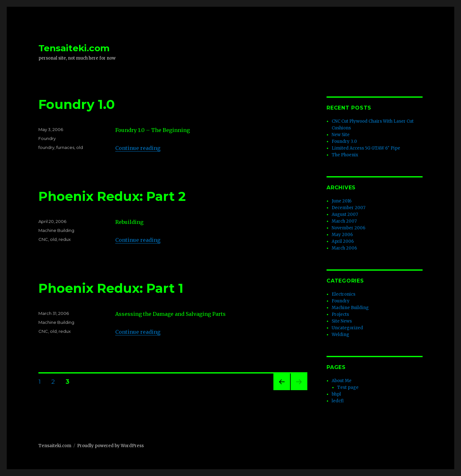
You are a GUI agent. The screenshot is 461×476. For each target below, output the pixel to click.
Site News (342, 321)
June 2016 (342, 201)
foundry (46, 147)
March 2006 (344, 248)
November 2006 (348, 228)
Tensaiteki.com (74, 48)
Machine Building (56, 230)
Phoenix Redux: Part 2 (112, 196)
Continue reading (138, 148)
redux (65, 239)
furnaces (65, 147)
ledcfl (338, 401)
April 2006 (343, 241)
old (80, 147)
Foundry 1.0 (77, 104)
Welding (340, 335)
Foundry (47, 138)
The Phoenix (345, 155)
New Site (341, 135)
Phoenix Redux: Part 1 (111, 288)
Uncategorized (347, 328)
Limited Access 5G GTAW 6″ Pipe (366, 148)
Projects (340, 314)
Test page (348, 387)
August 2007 (345, 214)
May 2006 (342, 235)
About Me (342, 381)
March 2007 (344, 221)
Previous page (282, 390)
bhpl (336, 394)
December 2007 (348, 208)
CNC (43, 239)
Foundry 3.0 (344, 141)
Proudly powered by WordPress (110, 446)
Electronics (344, 294)
